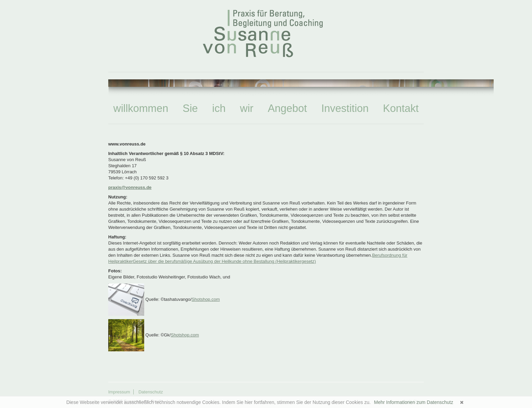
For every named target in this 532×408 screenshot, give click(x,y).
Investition (345, 108)
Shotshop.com (206, 299)
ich (219, 108)
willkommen (141, 108)
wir (247, 108)
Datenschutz (151, 392)
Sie (190, 108)
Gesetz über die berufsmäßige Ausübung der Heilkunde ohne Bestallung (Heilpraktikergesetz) (224, 261)
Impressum (119, 392)
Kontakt (401, 108)
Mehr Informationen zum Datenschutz (413, 402)
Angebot (287, 108)
